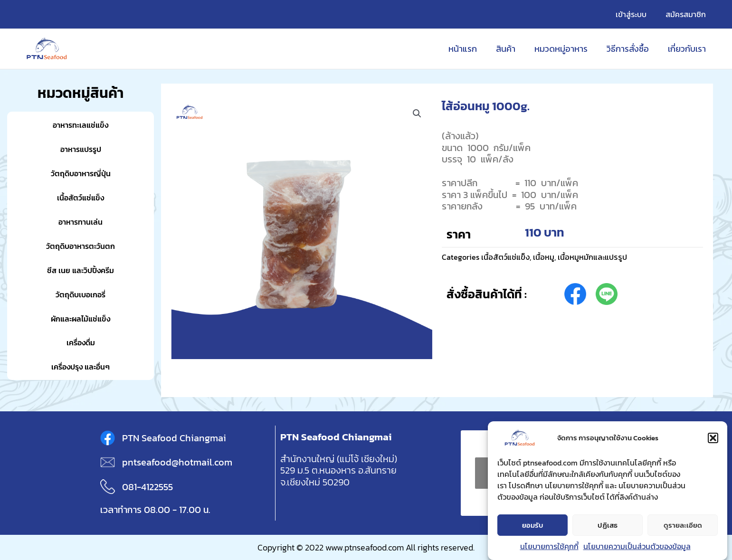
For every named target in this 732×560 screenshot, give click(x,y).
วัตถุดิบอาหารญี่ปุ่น (81, 173)
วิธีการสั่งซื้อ (631, 49)
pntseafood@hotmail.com (177, 462)
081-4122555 (147, 487)
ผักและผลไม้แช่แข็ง (81, 318)
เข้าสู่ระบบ (637, 14)
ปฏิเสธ (608, 525)
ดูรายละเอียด (683, 525)
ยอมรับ (533, 525)
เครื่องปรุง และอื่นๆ (81, 366)
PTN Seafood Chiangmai (174, 438)
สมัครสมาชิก (688, 14)
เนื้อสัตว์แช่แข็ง (81, 197)
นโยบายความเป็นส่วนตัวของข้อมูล (637, 547)
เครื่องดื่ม (81, 342)
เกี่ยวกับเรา (688, 49)
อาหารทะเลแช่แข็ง (81, 125)
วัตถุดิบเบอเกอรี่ (81, 294)
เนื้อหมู (548, 257)
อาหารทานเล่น (81, 222)
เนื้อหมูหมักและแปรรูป (601, 257)
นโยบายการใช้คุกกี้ (549, 547)
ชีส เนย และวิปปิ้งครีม (81, 270)
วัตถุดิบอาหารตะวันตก (81, 246)
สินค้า (512, 49)
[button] (713, 438)
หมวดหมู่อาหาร (566, 49)
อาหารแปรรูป (81, 149)
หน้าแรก (471, 49)
